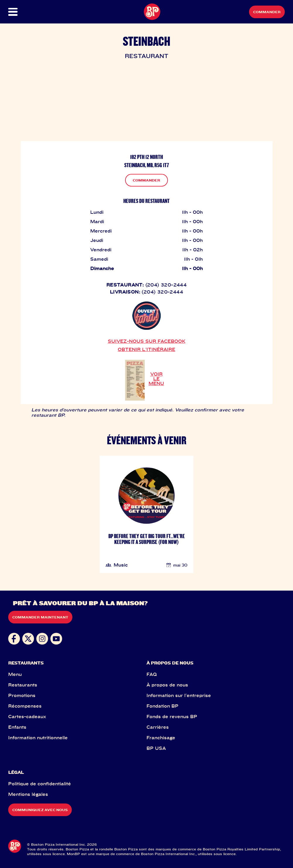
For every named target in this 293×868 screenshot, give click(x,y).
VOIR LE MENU (156, 379)
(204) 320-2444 (166, 285)
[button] (22, 12)
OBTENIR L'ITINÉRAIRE (146, 349)
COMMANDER (146, 180)
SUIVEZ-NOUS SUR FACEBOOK (147, 341)
